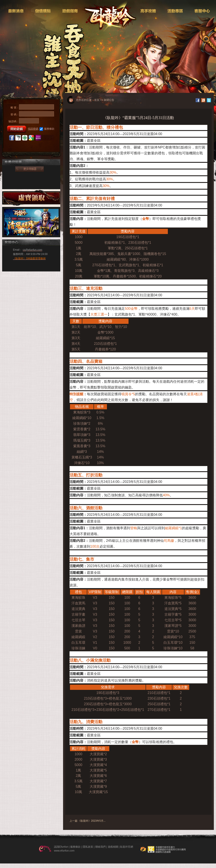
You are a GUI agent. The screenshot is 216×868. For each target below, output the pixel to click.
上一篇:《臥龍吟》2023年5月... (88, 821)
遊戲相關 (113, 847)
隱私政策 (88, 847)
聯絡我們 (100, 847)
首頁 (97, 100)
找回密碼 (33, 129)
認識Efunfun (61, 847)
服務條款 (47, 129)
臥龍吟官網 (127, 847)
